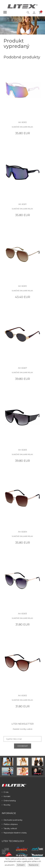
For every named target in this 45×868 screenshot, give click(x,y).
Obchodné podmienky (12, 820)
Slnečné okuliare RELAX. (22, 127)
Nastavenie (34, 865)
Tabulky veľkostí (9, 829)
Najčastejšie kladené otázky (14, 833)
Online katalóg (9, 801)
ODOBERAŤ (23, 746)
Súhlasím (21, 865)
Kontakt (6, 796)
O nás (5, 792)
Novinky (6, 805)
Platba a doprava (10, 824)
